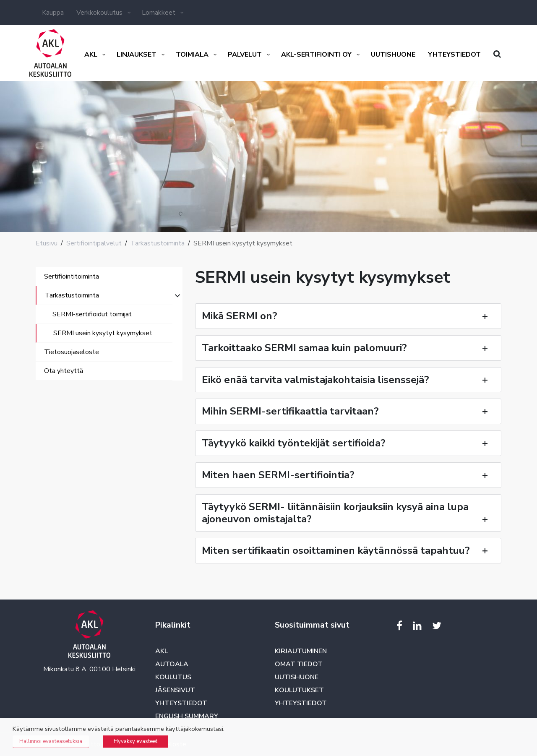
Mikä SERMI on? (348, 316)
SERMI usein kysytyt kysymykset (103, 333)
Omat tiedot (299, 664)
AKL (162, 651)
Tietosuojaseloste (72, 352)
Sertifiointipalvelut (94, 243)
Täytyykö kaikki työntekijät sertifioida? (348, 443)
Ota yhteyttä (64, 371)
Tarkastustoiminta (158, 243)
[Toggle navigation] (47, 389)
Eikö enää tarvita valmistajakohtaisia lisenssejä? (348, 380)
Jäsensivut (175, 690)
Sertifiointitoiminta (72, 276)
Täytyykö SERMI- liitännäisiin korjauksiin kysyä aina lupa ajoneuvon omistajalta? (348, 513)
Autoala (172, 664)
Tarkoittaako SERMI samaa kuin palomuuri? (348, 348)
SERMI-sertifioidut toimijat (92, 314)
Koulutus (173, 677)
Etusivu (47, 243)
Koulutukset (299, 690)
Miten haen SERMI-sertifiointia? (348, 475)
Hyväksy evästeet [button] (136, 741)
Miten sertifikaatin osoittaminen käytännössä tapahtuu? (348, 550)
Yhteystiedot (181, 703)
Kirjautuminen (301, 651)
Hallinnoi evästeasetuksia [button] (51, 741)
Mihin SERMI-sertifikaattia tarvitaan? (348, 411)
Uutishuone (297, 677)
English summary (187, 716)
